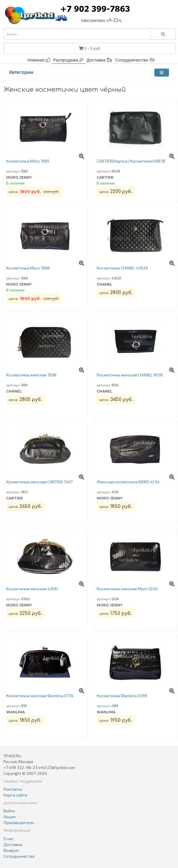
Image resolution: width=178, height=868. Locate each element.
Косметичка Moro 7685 (28, 161)
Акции (9, 817)
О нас (9, 839)
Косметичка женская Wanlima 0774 (40, 696)
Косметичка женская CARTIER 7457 (39, 482)
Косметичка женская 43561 (32, 589)
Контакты (13, 789)
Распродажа (68, 60)
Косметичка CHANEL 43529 (122, 268)
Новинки (39, 60)
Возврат (11, 850)
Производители (19, 822)
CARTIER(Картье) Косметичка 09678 (131, 161)
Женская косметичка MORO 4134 (128, 482)
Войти (9, 811)
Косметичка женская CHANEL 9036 (130, 375)
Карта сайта (15, 795)
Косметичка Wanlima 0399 (122, 696)
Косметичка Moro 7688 (28, 268)
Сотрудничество (135, 60)
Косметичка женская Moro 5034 (127, 589)
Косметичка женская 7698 (31, 375)
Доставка (99, 60)
